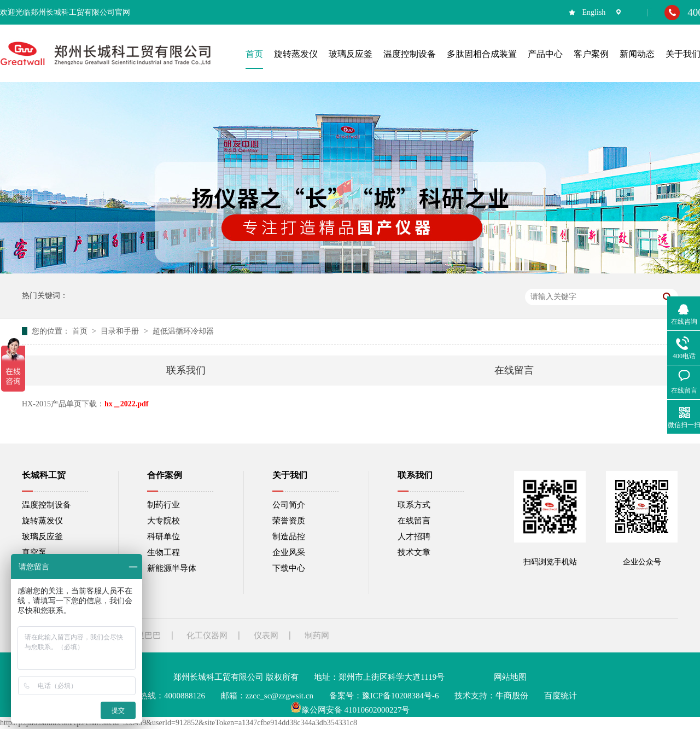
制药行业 (164, 505)
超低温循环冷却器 (183, 331)
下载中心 (289, 568)
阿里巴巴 (144, 635)
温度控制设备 (46, 505)
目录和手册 (121, 331)
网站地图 (510, 677)
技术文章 (414, 552)
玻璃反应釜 (42, 536)
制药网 (317, 635)
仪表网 (266, 635)
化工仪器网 (207, 635)
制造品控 (289, 536)
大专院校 (164, 521)
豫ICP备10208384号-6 (401, 696)
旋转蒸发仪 (42, 521)
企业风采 (289, 552)
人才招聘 (414, 536)
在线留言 (514, 370)
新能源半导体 (172, 568)
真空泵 (34, 552)
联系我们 (186, 370)
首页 (81, 331)
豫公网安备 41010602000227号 (350, 710)
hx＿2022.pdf (127, 404)
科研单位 (164, 536)
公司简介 (289, 505)
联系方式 (414, 505)
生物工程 (164, 552)
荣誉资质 (289, 521)
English (594, 12)
